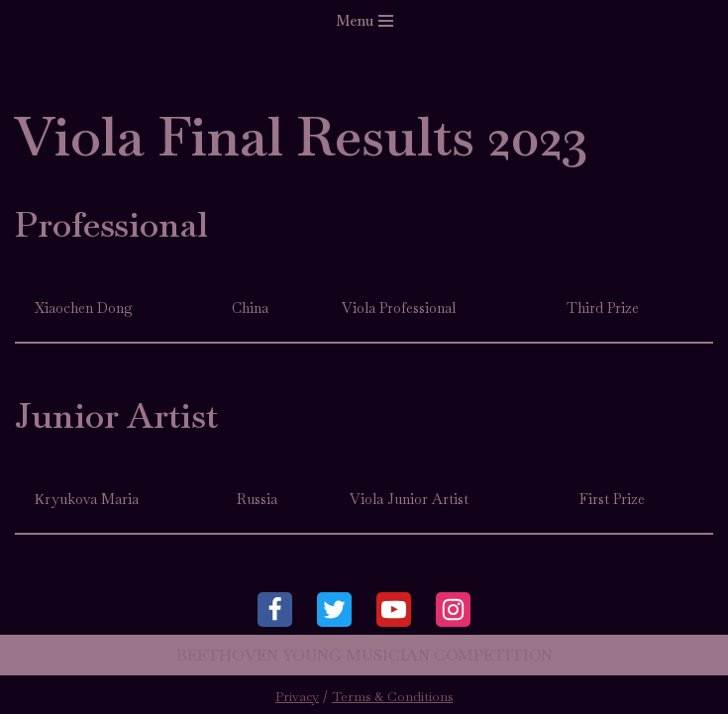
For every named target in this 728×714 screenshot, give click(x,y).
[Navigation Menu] (364, 21)
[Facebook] (275, 610)
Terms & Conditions (392, 697)
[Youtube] (394, 610)
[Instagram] (453, 610)
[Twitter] (334, 610)
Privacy (297, 697)
